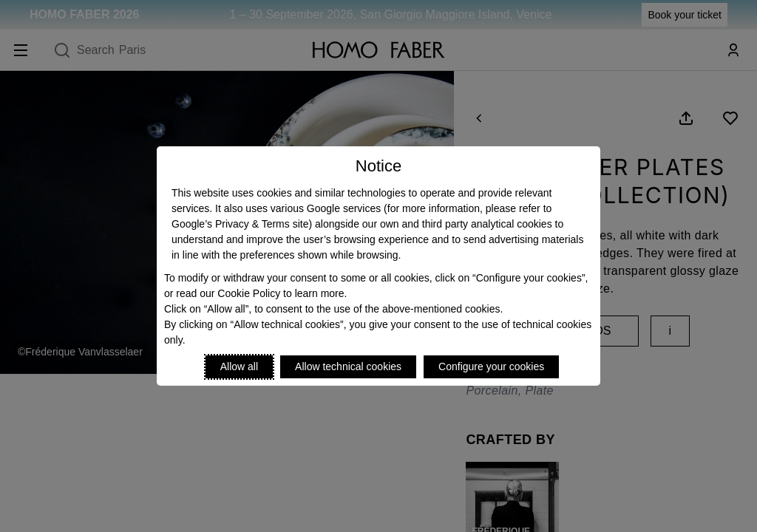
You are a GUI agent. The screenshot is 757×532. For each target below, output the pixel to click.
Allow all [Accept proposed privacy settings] (239, 366)
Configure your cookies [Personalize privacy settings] (491, 366)
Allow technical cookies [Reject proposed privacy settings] (348, 366)
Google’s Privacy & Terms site (240, 224)
